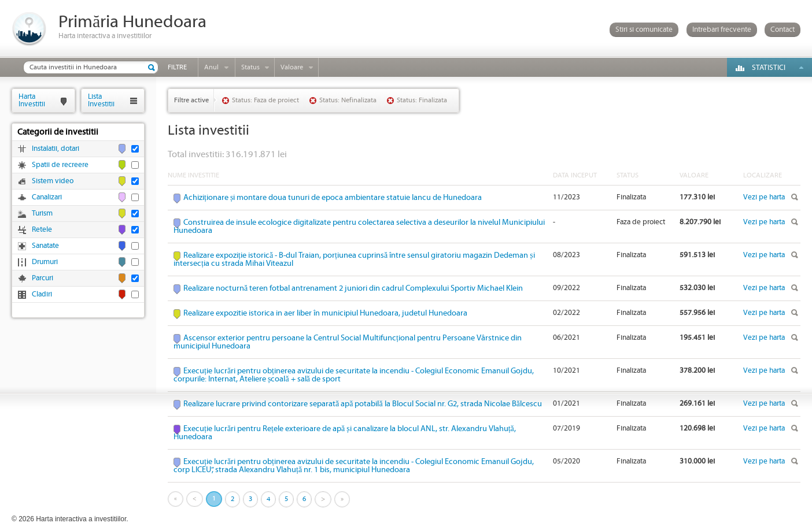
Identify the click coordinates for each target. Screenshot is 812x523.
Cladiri (42, 294)
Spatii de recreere (60, 165)
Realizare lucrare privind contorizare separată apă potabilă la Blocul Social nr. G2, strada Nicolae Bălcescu (363, 404)
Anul (211, 67)
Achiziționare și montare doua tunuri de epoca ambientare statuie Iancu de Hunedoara (333, 198)
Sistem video (53, 181)
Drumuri (45, 262)
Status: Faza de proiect (265, 100)
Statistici (769, 68)
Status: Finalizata (422, 100)
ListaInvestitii (101, 100)
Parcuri (43, 278)
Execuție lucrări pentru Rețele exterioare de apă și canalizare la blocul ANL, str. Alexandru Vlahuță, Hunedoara (345, 433)
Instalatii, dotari (56, 149)
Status (250, 67)
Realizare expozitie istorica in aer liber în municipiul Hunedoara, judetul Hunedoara (325, 313)
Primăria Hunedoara (132, 22)
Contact (783, 30)
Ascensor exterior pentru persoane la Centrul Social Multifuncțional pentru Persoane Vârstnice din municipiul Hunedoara (348, 342)
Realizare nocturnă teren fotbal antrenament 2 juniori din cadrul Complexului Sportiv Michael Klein (353, 288)
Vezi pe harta (764, 197)
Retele (42, 230)
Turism (42, 214)
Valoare (292, 67)
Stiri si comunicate (644, 30)
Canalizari (47, 197)
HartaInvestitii (32, 100)
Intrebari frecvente (722, 30)
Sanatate (45, 246)
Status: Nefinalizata (348, 100)
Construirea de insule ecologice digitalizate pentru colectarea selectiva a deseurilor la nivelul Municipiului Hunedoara (359, 227)
